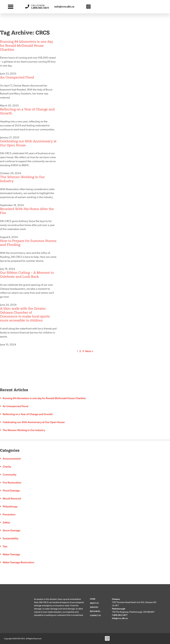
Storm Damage (11, 530)
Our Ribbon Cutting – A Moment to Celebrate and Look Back (27, 275)
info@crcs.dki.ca (64, 7)
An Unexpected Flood (17, 77)
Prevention (9, 514)
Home (93, 599)
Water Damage (11, 554)
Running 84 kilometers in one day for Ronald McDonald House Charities (26, 46)
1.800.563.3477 (40, 7)
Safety (6, 522)
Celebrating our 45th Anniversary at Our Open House (28, 143)
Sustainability (10, 538)
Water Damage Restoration (18, 562)
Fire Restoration (12, 482)
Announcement (12, 458)
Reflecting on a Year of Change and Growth (27, 111)
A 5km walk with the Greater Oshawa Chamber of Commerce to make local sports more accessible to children (25, 314)
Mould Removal (12, 498)
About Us (94, 603)
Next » (89, 351)
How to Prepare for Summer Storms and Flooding (28, 243)
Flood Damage (11, 490)
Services (94, 607)
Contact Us (95, 615)
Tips (5, 546)
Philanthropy (10, 506)
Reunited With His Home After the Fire (27, 211)
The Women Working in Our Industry (22, 179)
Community (9, 474)
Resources (95, 611)
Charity (7, 466)
